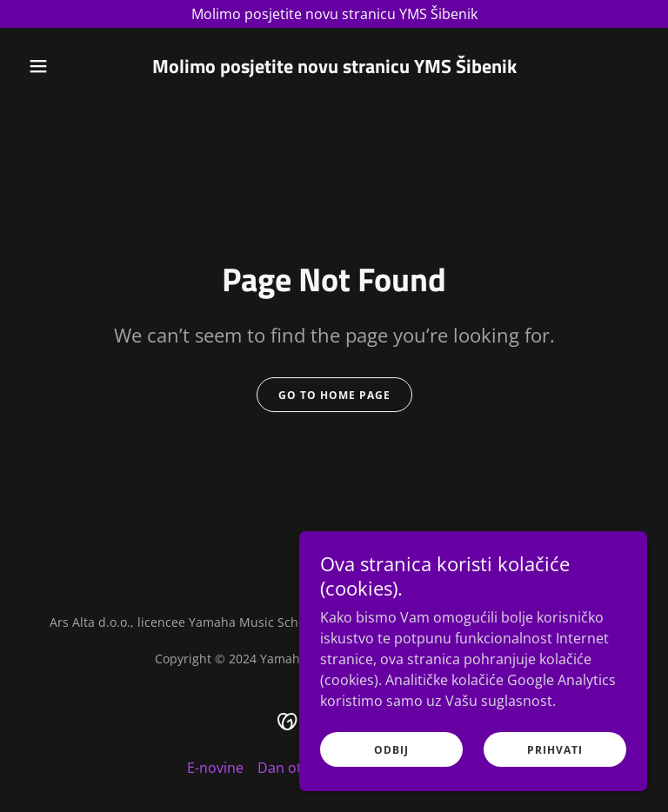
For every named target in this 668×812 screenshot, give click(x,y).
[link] (334, 68)
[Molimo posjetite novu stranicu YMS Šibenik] (334, 14)
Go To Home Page (334, 395)
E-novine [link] (215, 768)
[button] (68, 66)
